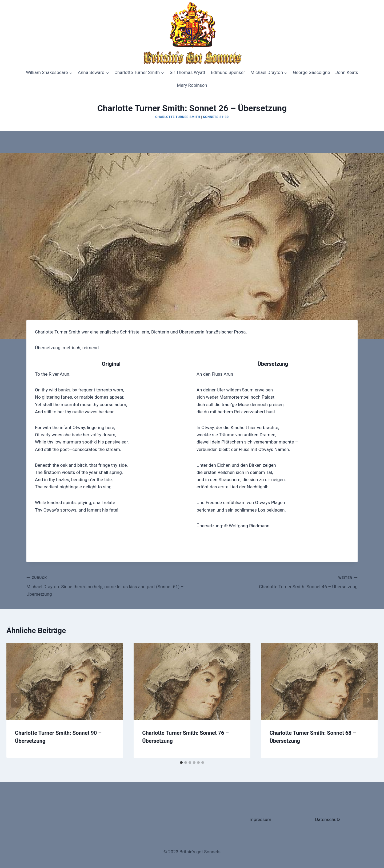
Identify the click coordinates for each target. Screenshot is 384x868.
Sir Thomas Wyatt (187, 72)
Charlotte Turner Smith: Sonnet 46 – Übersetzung (277, 582)
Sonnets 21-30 (216, 117)
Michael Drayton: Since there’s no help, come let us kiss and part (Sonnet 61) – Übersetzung (107, 585)
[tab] (181, 763)
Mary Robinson (192, 85)
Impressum (260, 819)
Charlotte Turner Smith (178, 117)
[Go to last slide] (16, 700)
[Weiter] (368, 700)
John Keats (347, 72)
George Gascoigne (311, 72)
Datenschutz (328, 819)
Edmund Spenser (228, 72)
